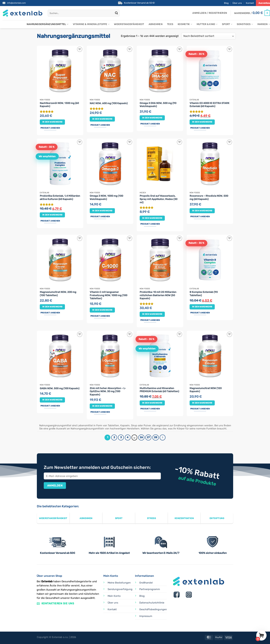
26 (141, 437)
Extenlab (194, 100)
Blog (226, 3)
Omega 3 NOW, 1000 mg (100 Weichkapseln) (106, 198)
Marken (264, 24)
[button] (210, 13)
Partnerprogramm (150, 589)
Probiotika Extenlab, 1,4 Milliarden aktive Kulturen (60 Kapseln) (60, 198)
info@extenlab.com (16, 3)
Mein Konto (114, 596)
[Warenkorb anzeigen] (252, 13)
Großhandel (146, 583)
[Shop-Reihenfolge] (209, 36)
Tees (170, 24)
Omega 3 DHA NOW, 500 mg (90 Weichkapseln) (158, 105)
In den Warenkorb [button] (52, 122)
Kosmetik (185, 24)
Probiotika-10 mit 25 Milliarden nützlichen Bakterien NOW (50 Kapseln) (158, 295)
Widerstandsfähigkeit (129, 24)
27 (148, 437)
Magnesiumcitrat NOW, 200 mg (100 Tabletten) (58, 294)
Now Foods (45, 100)
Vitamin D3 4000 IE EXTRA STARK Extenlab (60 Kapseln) (209, 105)
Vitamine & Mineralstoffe (91, 24)
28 (156, 437)
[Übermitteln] (116, 13)
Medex (143, 193)
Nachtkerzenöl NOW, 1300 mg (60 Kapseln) (59, 105)
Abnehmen (156, 24)
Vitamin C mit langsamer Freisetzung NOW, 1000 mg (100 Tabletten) (108, 295)
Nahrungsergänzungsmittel (48, 24)
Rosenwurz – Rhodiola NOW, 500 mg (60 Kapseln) (209, 198)
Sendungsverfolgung (120, 589)
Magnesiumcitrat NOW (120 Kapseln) (206, 390)
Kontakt (250, 3)
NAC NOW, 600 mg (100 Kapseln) (109, 103)
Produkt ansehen (50, 128)
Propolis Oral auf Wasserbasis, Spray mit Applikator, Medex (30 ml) (159, 199)
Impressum (146, 616)
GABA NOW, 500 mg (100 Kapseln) (60, 388)
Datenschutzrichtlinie (152, 603)
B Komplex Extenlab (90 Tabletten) (204, 294)
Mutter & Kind (207, 24)
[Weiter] (163, 437)
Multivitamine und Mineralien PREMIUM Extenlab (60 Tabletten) (159, 390)
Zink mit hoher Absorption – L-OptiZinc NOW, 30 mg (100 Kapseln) (108, 391)
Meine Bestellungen (119, 583)
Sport (227, 24)
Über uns (237, 3)
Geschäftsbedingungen (153, 609)
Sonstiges (245, 24)
